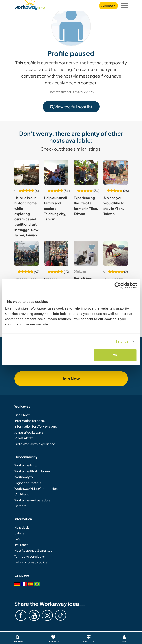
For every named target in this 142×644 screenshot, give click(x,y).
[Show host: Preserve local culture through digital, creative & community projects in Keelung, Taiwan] (27, 253)
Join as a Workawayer (30, 432)
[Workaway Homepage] (30, 5)
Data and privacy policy (31, 562)
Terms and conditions (30, 556)
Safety (19, 533)
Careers (20, 506)
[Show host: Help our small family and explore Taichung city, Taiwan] (56, 172)
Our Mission (23, 494)
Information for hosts (30, 421)
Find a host (22, 415)
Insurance (21, 545)
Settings (122, 341)
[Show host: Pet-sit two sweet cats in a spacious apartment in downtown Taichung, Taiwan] (86, 253)
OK (115, 355)
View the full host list (71, 107)
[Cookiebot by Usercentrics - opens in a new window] (118, 285)
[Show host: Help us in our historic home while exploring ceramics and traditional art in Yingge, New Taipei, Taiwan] (27, 172)
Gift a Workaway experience (35, 444)
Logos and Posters (28, 483)
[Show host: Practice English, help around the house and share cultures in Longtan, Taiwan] (56, 253)
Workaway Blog (26, 465)
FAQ (17, 539)
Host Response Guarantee (33, 550)
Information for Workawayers (36, 426)
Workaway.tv (24, 477)
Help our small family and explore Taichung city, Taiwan (55, 208)
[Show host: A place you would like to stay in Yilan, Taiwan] (116, 172)
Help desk (22, 527)
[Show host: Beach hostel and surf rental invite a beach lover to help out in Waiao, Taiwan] (116, 253)
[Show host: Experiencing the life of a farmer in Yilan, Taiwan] (86, 172)
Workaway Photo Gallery (32, 471)
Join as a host (23, 438)
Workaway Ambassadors (32, 500)
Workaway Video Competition (36, 488)
